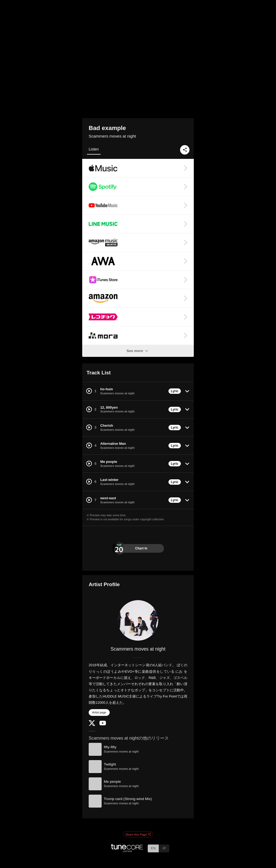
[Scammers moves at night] (138, 620)
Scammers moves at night (112, 136)
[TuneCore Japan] (127, 851)
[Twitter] (92, 725)
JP (164, 848)
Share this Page (138, 835)
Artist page (99, 712)
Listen (94, 149)
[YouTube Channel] (103, 724)
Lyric (175, 391)
